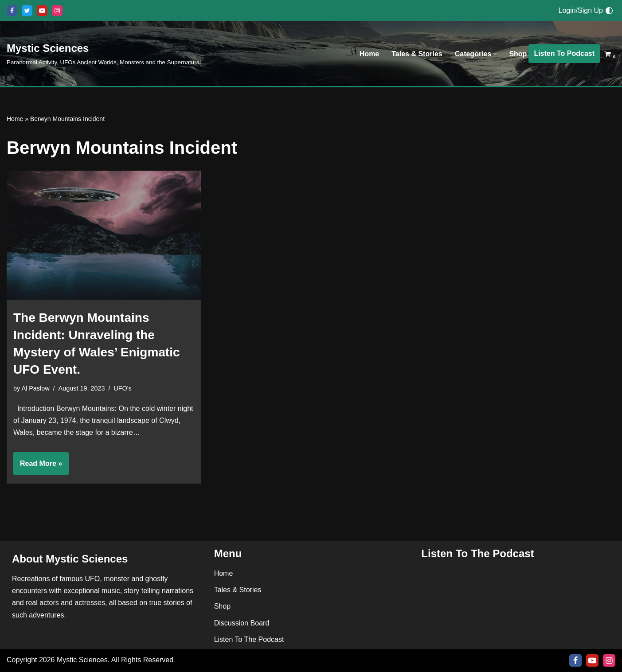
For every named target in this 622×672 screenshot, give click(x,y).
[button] (495, 54)
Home (369, 54)
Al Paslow (35, 388)
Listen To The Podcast (249, 639)
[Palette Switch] (609, 11)
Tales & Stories (417, 54)
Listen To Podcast (564, 53)
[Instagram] (57, 11)
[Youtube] (42, 11)
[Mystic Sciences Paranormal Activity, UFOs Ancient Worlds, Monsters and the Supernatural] (104, 53)
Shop (518, 54)
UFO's (122, 388)
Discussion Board (242, 623)
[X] (27, 11)
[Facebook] (12, 11)
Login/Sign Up (581, 10)
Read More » (38, 466)
